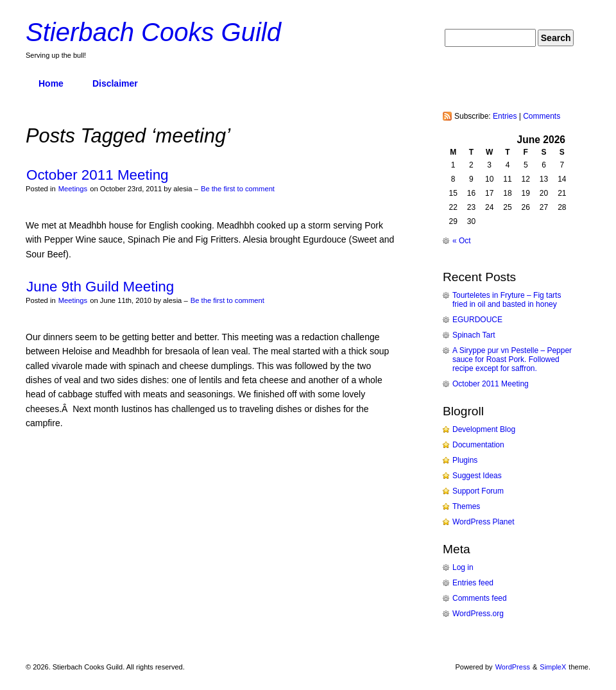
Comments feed (480, 598)
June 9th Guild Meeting (100, 287)
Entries (505, 116)
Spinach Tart (474, 335)
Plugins (465, 460)
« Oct (462, 241)
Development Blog (484, 429)
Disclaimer (115, 83)
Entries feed (473, 583)
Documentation (478, 445)
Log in (463, 567)
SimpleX (553, 667)
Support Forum (478, 491)
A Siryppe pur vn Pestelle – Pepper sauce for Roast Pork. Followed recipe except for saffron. (512, 359)
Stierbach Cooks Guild (153, 32)
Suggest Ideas (477, 476)
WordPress (513, 667)
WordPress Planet (483, 522)
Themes (466, 506)
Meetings (73, 189)
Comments (542, 116)
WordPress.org (478, 614)
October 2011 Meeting (98, 175)
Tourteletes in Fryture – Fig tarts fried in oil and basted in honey (507, 300)
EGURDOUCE (477, 320)
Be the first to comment (238, 189)
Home (51, 83)
